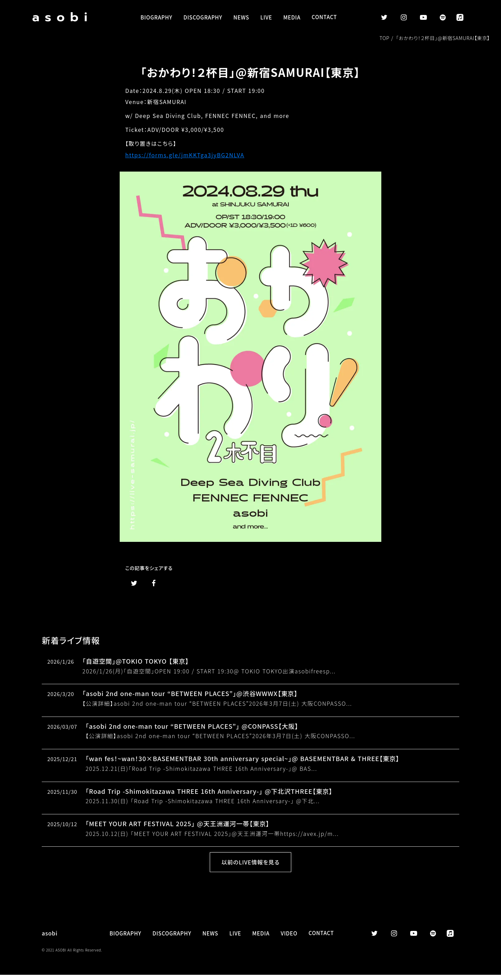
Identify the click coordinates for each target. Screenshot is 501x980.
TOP (385, 39)
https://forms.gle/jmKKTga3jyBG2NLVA (185, 156)
